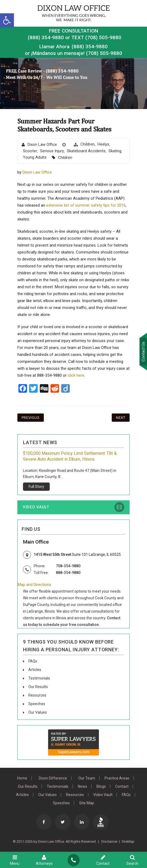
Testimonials (39, 678)
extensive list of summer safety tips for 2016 (86, 205)
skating (115, 151)
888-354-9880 (68, 573)
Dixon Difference (53, 778)
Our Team (87, 778)
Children (88, 144)
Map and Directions (34, 585)
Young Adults (35, 157)
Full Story (36, 487)
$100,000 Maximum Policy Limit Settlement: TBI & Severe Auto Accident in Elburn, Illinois (70, 456)
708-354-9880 (68, 566)
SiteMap (128, 841)
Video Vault (36, 507)
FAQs (33, 661)
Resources (37, 695)
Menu (15, 860)
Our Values (38, 712)
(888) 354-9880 (46, 37)
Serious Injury (52, 151)
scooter (30, 151)
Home (22, 778)
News (82, 786)
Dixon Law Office (42, 144)
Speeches (37, 704)
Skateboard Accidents (86, 151)
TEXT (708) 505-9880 (96, 37)
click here (76, 375)
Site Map (87, 803)
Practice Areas (117, 778)
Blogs (101, 786)
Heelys (103, 144)
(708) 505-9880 (104, 53)
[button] (7, 20)
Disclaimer (109, 841)
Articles (35, 670)
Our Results (38, 687)
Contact (122, 786)
